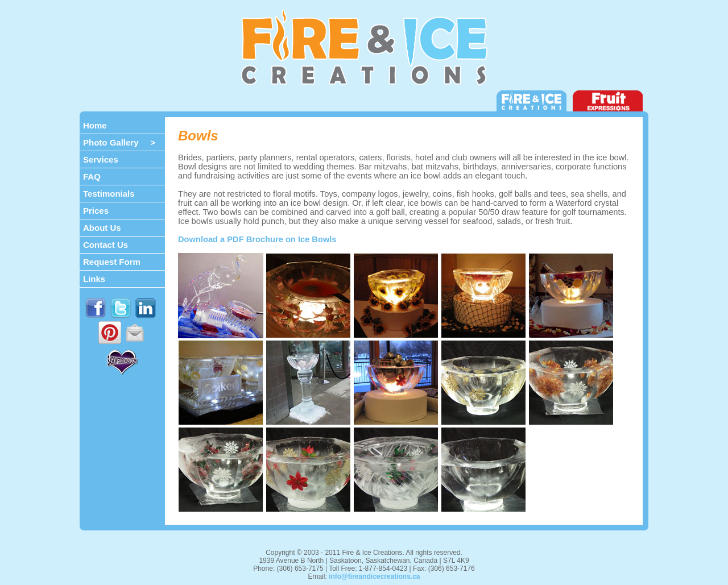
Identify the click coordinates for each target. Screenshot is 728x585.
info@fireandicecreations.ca (374, 576)
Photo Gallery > (119, 142)
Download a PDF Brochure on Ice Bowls (257, 239)
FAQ (92, 177)
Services (101, 159)
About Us (102, 228)
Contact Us (106, 245)
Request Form (112, 262)
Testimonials (109, 194)
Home (95, 125)
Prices (96, 211)
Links (94, 279)
